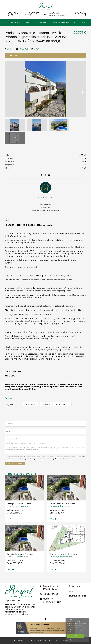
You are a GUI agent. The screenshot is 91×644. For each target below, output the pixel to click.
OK (76, 636)
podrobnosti (71, 640)
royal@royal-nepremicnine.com (45, 210)
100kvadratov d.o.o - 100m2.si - (48, 641)
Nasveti (41, 23)
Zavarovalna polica (77, 596)
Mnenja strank (60, 23)
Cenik (71, 591)
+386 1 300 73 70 (51, 594)
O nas (28, 23)
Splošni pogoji (75, 586)
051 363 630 (45, 204)
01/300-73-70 (45, 207)
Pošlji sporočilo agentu (15, 464)
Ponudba (14, 23)
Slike (15, 55)
